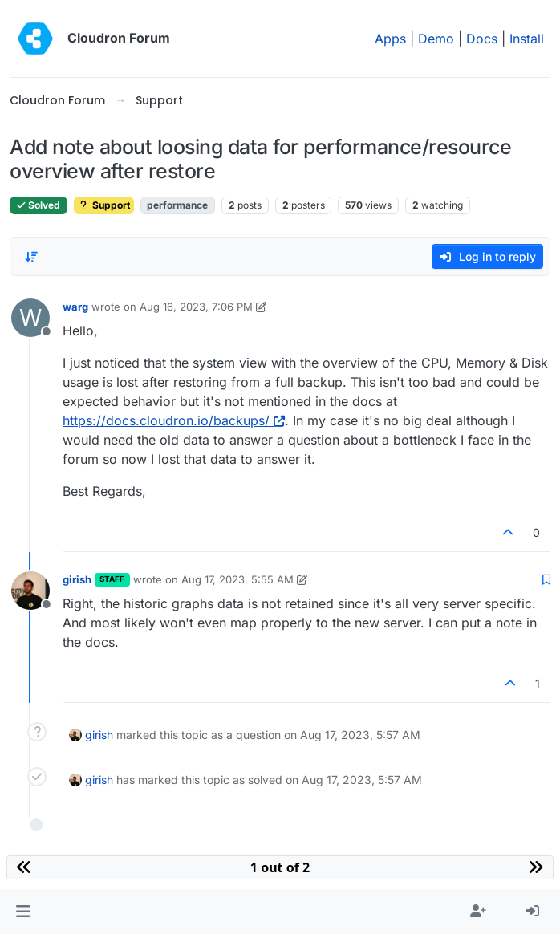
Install (527, 39)
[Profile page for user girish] (30, 591)
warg (75, 307)
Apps (390, 39)
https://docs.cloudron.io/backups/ (174, 420)
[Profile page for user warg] (30, 318)
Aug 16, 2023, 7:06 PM (196, 307)
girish (77, 579)
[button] (23, 912)
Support (104, 205)
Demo (436, 39)
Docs (482, 39)
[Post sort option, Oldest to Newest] (31, 257)
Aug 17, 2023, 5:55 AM (237, 579)
